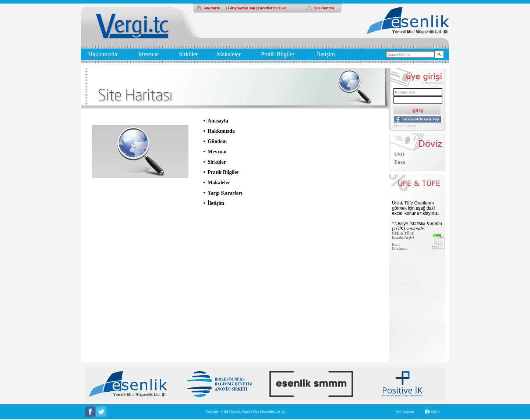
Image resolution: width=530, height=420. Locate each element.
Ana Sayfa (212, 8)
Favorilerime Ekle (272, 8)
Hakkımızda (103, 54)
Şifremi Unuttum (405, 125)
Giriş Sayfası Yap (242, 8)
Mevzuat (149, 54)
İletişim (326, 54)
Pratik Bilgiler (278, 54)
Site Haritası (324, 8)
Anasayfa (218, 121)
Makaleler (229, 54)
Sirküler (188, 54)
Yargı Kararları (225, 193)
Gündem (217, 141)
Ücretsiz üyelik (432, 83)
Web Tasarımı (404, 412)
